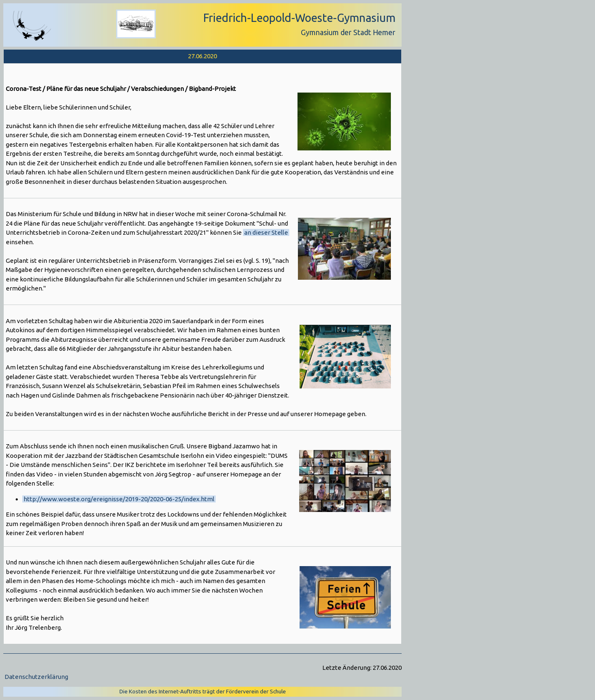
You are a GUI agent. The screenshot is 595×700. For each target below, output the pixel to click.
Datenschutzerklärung (36, 677)
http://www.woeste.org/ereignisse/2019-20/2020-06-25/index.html (119, 499)
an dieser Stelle (266, 232)
